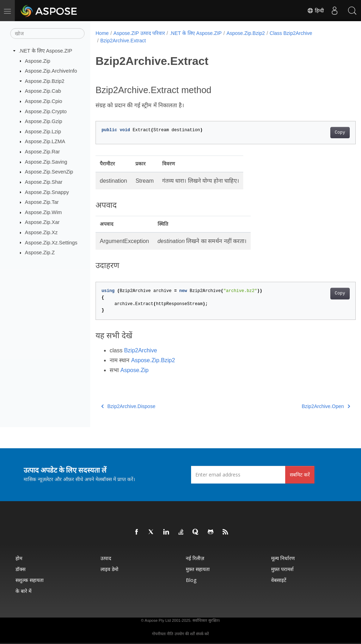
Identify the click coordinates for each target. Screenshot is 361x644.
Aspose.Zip (38, 61)
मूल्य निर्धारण (283, 558)
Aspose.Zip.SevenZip (49, 172)
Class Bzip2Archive (291, 33)
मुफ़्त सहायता (198, 569)
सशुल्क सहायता (30, 580)
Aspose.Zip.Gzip (44, 121)
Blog (191, 580)
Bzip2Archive (140, 350)
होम (19, 558)
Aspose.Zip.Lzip (43, 132)
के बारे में (23, 591)
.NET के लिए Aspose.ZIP (45, 51)
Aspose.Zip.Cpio (44, 101)
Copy (322, 133)
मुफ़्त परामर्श (282, 569)
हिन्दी (316, 11)
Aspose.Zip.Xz (41, 232)
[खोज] (47, 34)
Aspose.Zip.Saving (46, 162)
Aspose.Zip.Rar (42, 152)
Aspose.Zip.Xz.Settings (51, 242)
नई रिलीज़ (195, 558)
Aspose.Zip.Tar (42, 202)
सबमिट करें (300, 475)
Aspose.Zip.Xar (42, 222)
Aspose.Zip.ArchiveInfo (51, 71)
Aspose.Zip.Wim (44, 212)
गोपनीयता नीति (163, 634)
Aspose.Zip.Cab (43, 91)
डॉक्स (20, 569)
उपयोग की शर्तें (185, 634)
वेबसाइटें (279, 580)
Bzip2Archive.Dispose (128, 406)
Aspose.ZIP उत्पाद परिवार (139, 33)
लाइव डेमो (109, 569)
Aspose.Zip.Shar (44, 182)
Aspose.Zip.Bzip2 (45, 81)
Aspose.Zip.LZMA (45, 141)
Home (102, 33)
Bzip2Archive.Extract (123, 41)
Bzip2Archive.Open (308, 406)
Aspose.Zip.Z (40, 253)
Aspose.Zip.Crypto (46, 111)
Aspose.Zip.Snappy (47, 192)
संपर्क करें (203, 634)
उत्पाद (106, 558)
